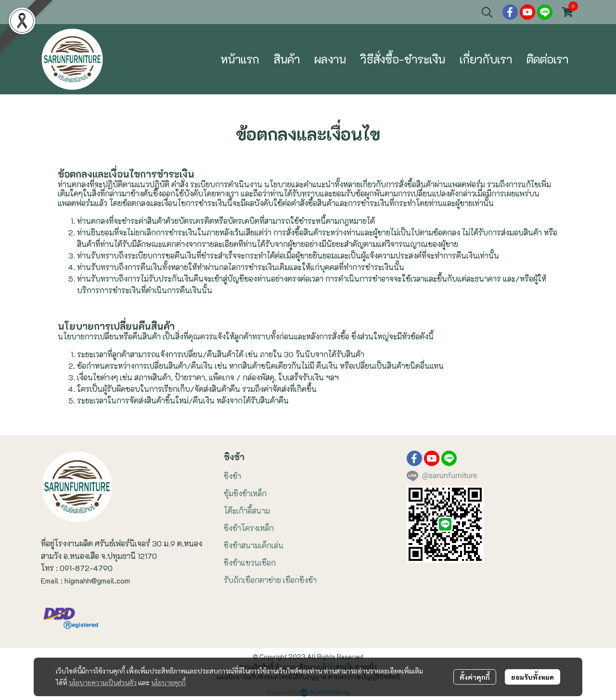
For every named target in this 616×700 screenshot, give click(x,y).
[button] (487, 12)
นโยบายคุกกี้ (168, 682)
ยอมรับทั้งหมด (533, 677)
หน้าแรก (240, 59)
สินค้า (287, 59)
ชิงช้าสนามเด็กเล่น (254, 545)
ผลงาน (330, 59)
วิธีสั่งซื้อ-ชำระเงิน (403, 59)
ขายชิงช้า (48, 13)
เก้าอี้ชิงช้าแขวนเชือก (133, 13)
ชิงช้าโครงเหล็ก (249, 528)
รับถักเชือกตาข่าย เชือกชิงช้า (270, 580)
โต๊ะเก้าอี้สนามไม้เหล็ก (100, 13)
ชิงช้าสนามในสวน (69, 13)
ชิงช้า (232, 476)
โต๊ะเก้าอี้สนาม (247, 511)
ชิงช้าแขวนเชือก (250, 563)
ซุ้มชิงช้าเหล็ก (245, 493)
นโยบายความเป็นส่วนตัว (103, 682)
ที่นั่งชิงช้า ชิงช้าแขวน (165, 13)
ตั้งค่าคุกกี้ (475, 677)
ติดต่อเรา (547, 59)
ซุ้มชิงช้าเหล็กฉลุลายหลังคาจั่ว (205, 13)
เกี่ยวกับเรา (486, 59)
